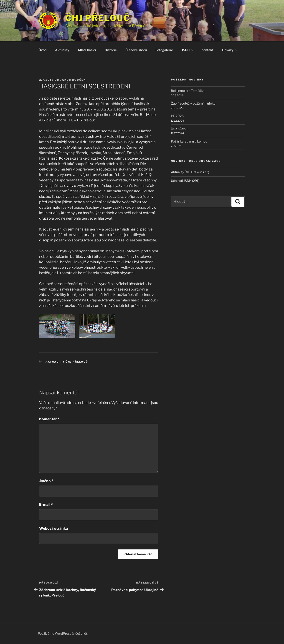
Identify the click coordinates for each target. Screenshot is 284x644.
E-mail (46, 505)
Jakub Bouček (73, 80)
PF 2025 (177, 116)
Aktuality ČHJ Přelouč (67, 362)
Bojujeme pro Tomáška (188, 91)
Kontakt (207, 50)
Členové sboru (136, 50)
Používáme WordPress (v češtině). (63, 633)
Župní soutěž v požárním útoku (193, 103)
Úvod (43, 50)
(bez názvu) (179, 129)
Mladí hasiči (87, 50)
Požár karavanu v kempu (189, 141)
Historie (111, 50)
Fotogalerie (164, 50)
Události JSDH (181, 181)
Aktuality (62, 50)
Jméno (46, 481)
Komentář (49, 419)
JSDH (188, 50)
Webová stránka (54, 528)
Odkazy (230, 50)
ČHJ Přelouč (98, 18)
